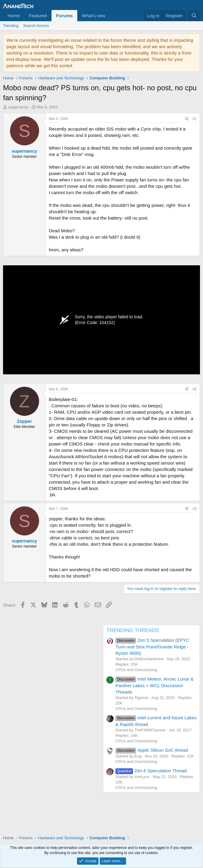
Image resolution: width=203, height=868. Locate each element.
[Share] (187, 119)
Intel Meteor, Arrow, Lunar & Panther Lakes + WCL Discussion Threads (155, 685)
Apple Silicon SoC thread (152, 750)
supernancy (18, 107)
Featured (38, 16)
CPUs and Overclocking (136, 670)
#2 (195, 389)
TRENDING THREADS (133, 630)
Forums (64, 16)
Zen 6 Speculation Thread (151, 771)
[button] (110, 16)
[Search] (194, 16)
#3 (195, 509)
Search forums (36, 26)
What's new (93, 16)
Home (14, 16)
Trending (11, 26)
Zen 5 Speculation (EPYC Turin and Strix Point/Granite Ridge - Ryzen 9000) (152, 647)
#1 (195, 119)
